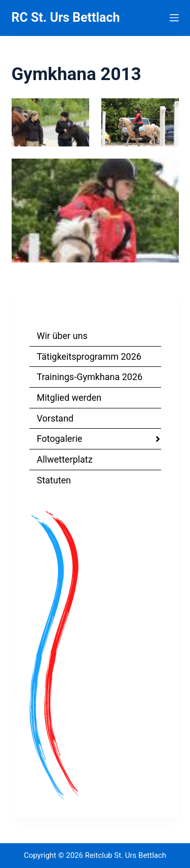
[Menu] (174, 18)
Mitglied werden (69, 398)
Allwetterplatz (65, 459)
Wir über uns (62, 336)
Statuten (54, 480)
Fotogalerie (60, 439)
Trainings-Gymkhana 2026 (90, 377)
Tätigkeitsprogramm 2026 (89, 356)
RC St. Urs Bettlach (66, 17)
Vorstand (55, 418)
